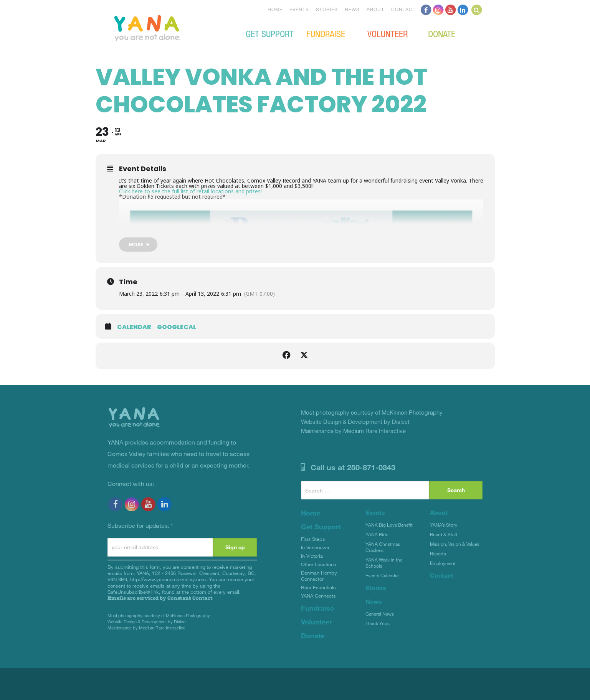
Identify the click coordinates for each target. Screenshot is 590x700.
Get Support (270, 33)
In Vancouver (315, 547)
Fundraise (326, 33)
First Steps (313, 539)
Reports (438, 553)
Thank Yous (378, 623)
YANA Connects (318, 596)
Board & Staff (444, 534)
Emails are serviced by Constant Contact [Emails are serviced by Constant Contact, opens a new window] (160, 598)
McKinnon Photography (188, 615)
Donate (442, 33)
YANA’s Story (444, 525)
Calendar (134, 327)
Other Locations (319, 564)
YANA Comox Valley (173, 27)
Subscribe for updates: (140, 525)
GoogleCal (177, 327)
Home (275, 9)
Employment (443, 563)
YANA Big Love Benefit (389, 525)
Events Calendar (382, 575)
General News (380, 614)
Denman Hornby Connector (319, 576)
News (352, 9)
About (375, 9)
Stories (327, 9)
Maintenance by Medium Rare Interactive (146, 628)
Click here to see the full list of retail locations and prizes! (190, 191)
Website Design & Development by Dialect (147, 622)
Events (299, 9)
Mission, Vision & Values (455, 544)
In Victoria (312, 556)
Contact (403, 9)
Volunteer (388, 33)
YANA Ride (377, 534)
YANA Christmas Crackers (383, 547)
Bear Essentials (318, 587)
